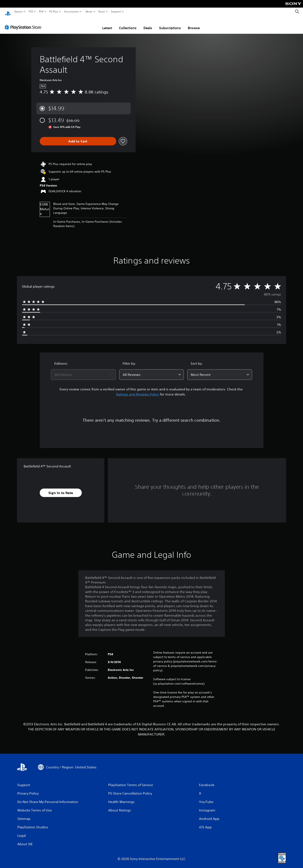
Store (102, 12)
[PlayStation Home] (8, 12)
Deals (148, 24)
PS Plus (54, 12)
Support (116, 12)
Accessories (72, 12)
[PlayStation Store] (24, 23)
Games (18, 12)
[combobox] (83, 371)
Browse (194, 24)
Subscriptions (170, 24)
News (89, 12)
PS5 (31, 12)
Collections (128, 24)
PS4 (41, 12)
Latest (107, 24)
